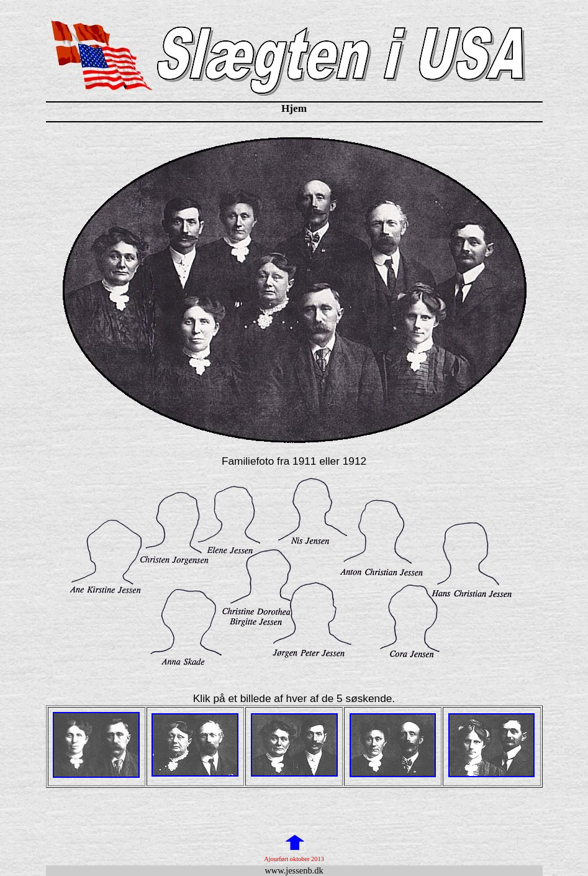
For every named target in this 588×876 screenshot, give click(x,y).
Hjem (294, 108)
